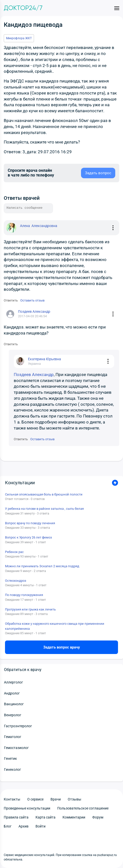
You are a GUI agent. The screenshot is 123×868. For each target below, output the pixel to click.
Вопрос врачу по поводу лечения (30, 523)
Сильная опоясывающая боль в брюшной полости (44, 494)
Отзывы (74, 799)
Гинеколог (12, 769)
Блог (8, 826)
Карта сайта (45, 817)
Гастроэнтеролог (18, 726)
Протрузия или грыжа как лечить (30, 609)
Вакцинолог (14, 704)
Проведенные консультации (27, 808)
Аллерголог (13, 682)
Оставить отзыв (32, 300)
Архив (23, 826)
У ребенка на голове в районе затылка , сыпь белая (44, 509)
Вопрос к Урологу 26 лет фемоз (28, 537)
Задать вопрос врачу (62, 647)
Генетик (10, 758)
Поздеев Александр (34, 374)
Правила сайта (16, 817)
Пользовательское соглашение (83, 808)
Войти (40, 826)
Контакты (12, 799)
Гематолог (13, 737)
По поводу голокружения (24, 595)
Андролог (12, 693)
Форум (98, 817)
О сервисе (35, 799)
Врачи (56, 799)
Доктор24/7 (23, 8)
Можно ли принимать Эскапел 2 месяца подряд (42, 566)
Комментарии (74, 817)
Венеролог (13, 715)
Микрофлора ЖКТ (19, 38)
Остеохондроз (16, 581)
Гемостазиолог (16, 748)
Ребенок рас (14, 552)
